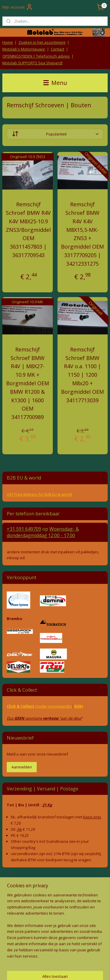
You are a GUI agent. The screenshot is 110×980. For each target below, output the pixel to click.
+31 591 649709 (24, 529)
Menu (55, 83)
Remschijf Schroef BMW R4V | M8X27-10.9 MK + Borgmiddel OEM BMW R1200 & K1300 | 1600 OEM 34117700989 (28, 383)
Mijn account (18, 7)
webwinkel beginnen (85, 960)
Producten (55, 922)
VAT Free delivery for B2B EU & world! (39, 494)
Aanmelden (22, 767)
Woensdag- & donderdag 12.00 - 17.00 (43, 532)
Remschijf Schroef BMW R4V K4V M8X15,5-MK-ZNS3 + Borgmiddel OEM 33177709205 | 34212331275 (82, 234)
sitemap (51, 960)
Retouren (10, 890)
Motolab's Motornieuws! (24, 49)
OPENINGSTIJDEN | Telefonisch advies (36, 56)
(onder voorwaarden (54, 706)
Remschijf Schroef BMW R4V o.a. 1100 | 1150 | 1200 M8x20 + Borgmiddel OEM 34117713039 (82, 375)
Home (8, 42)
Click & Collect (21, 706)
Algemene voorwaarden (55, 900)
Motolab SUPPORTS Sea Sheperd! (32, 63)
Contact (57, 49)
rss (63, 960)
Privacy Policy (55, 912)
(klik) (78, 706)
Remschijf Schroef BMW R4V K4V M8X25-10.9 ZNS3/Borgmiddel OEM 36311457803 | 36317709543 (28, 230)
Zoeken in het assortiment (42, 42)
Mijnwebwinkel (65, 969)
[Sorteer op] (55, 134)
